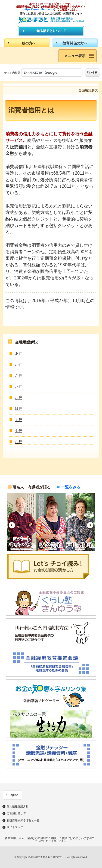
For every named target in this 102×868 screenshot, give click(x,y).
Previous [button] (12, 525)
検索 (94, 73)
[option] (22, 522)
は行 (18, 409)
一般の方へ (27, 43)
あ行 (18, 354)
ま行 (18, 420)
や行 (18, 431)
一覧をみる (71, 487)
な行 (18, 398)
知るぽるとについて (51, 31)
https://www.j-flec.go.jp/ (39, 9)
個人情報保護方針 (18, 807)
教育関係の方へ (75, 43)
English (13, 795)
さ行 (18, 376)
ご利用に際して (16, 813)
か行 (18, 364)
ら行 (18, 442)
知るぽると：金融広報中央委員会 (51, 20)
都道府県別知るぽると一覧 (23, 821)
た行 (18, 387)
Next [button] (90, 525)
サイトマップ (15, 827)
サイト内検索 (12, 73)
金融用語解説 (26, 342)
